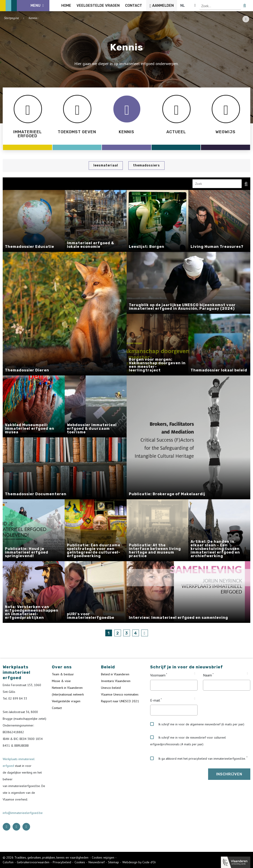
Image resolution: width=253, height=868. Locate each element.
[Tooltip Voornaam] (195, 674)
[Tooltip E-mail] (195, 699)
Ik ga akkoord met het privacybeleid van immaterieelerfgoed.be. (198, 759)
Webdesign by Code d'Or (139, 862)
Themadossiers (146, 165)
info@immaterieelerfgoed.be (23, 813)
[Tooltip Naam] (247, 674)
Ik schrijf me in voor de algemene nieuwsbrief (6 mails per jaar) (197, 724)
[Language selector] (235, 6)
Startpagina (11, 18)
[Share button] (246, 19)
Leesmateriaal (106, 165)
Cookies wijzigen (103, 857)
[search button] (248, 6)
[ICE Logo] (26, 6)
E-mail (155, 700)
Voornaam (158, 675)
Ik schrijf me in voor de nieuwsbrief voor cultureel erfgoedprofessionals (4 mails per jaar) (188, 741)
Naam (207, 675)
